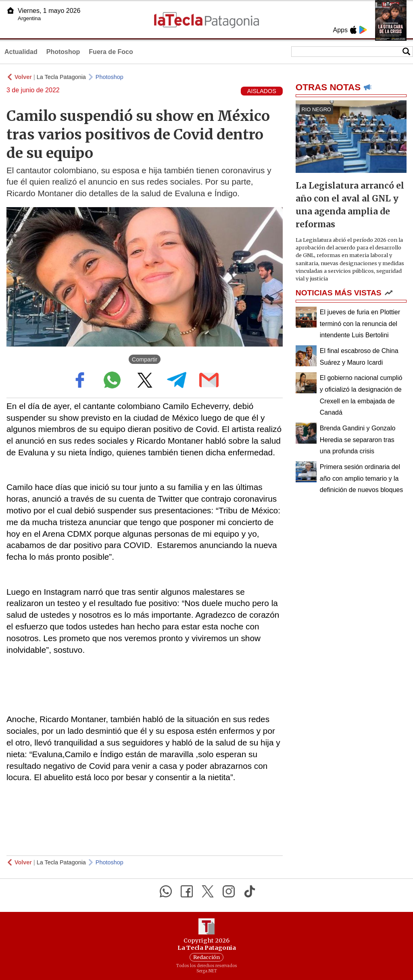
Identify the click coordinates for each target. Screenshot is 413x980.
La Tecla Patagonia (61, 77)
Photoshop (63, 52)
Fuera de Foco (111, 52)
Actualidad (21, 52)
